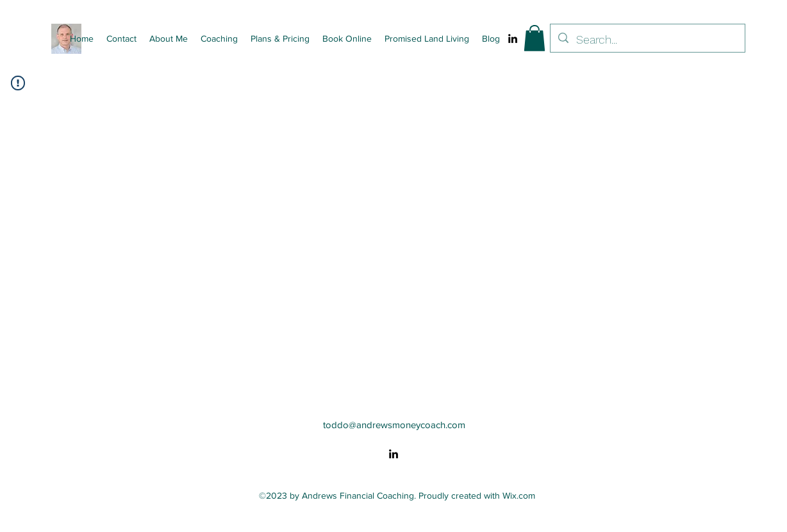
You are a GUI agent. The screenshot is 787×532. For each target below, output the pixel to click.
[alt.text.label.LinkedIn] (513, 38)
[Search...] (647, 40)
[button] (534, 38)
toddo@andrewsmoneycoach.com (394, 425)
